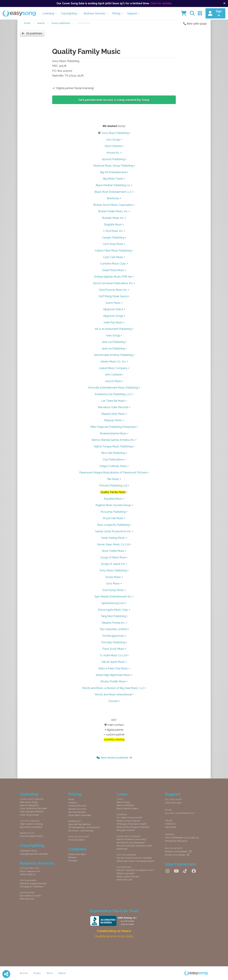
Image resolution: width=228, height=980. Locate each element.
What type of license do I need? (132, 824)
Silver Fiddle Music (113, 551)
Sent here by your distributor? (131, 843)
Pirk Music (113, 479)
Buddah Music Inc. (113, 218)
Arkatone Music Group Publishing (113, 166)
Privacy (37, 973)
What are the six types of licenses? (133, 827)
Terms (49, 973)
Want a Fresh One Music (113, 668)
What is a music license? (128, 821)
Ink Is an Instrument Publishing (113, 329)
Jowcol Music (113, 381)
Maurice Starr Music (113, 414)
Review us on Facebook (178, 851)
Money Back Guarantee (80, 815)
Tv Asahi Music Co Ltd (113, 655)
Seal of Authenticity (29, 805)
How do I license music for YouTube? (134, 858)
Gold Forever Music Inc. (113, 290)
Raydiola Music (113, 499)
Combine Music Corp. (113, 264)
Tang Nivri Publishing (113, 616)
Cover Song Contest (29, 815)
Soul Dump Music (113, 590)
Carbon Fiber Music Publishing (113, 251)
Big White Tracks (113, 179)
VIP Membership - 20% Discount (84, 827)
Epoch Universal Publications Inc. (113, 283)
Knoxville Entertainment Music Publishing (113, 388)
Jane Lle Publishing (113, 342)
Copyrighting (70, 13)
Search (41, 23)
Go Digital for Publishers (32, 887)
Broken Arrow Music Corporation (113, 205)
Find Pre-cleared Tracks (31, 836)
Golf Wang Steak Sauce (113, 296)
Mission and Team (77, 854)
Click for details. (161, 3)
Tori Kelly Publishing (113, 642)
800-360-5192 (195, 23)
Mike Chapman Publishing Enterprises (113, 427)
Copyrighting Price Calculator (34, 854)
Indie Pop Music (113, 322)
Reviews (72, 857)
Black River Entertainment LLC (113, 192)
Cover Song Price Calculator (33, 808)
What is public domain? (128, 877)
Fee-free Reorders (77, 812)
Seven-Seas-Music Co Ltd (113, 544)
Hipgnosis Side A (113, 309)
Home (27, 23)
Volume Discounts (77, 806)
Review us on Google (177, 855)
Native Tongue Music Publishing (113, 446)
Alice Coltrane (113, 146)
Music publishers (61, 23)
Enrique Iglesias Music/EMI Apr (113, 277)
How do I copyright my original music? (135, 870)
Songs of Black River (113, 557)
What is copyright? (126, 873)
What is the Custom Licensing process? (135, 861)
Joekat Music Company (113, 368)
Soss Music (113, 583)
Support (134, 13)
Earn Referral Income (30, 896)
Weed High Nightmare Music (113, 675)
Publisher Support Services (33, 883)
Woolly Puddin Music (113, 681)
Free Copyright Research (32, 812)
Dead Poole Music (113, 270)
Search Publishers (125, 805)
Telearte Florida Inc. (113, 623)
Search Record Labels (127, 808)
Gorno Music (113, 303)
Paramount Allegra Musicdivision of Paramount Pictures (113, 473)
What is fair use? (124, 880)
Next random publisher (114, 758)
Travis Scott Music (113, 649)
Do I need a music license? (129, 817)
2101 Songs (113, 140)
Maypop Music (113, 420)
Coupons (73, 802)
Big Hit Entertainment (113, 172)
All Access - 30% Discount (81, 831)
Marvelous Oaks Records (113, 407)
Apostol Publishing (113, 159)
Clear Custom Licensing (31, 824)
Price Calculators (76, 840)
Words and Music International (113, 694)
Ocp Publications (113, 459)
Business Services (96, 13)
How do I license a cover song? (131, 839)
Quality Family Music (113, 492)
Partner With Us (28, 874)
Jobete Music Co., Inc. (113, 362)
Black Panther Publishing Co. (113, 185)
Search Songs (123, 802)
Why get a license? (126, 830)
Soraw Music (113, 577)
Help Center (171, 827)
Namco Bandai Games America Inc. (113, 440)
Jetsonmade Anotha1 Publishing (113, 355)
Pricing (118, 13)
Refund (62, 973)
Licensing (50, 13)
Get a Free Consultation (31, 827)
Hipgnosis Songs (113, 316)
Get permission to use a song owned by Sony (114, 100)
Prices (71, 799)
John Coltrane (113, 375)
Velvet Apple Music (113, 662)
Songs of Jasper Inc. (113, 564)
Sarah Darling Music (113, 538)
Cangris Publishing (113, 238)
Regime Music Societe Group (113, 505)
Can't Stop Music (113, 244)
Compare (73, 861)
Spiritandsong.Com (113, 603)
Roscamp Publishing (113, 512)
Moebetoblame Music (113, 433)
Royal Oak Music (113, 518)
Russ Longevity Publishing (113, 525)
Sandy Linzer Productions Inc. (113, 531)
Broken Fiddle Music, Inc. (113, 211)
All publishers (32, 33)
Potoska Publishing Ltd (113, 486)
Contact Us (170, 824)
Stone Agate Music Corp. (113, 610)
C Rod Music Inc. (113, 231)
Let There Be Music (113, 401)
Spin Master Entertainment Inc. (113, 597)
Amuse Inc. (113, 153)
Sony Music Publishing (115, 133)
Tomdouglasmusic (113, 636)
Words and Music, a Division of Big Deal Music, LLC (113, 688)
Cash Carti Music (113, 257)
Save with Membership (79, 824)
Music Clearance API (30, 871)
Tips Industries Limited (113, 629)
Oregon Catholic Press (113, 466)
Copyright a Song (28, 851)
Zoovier (113, 701)
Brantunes (113, 198)
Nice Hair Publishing (113, 453)
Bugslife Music (113, 225)
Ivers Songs (113, 335)
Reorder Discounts (77, 809)
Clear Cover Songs (29, 802)
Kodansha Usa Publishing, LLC (113, 394)
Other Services (27, 899)
